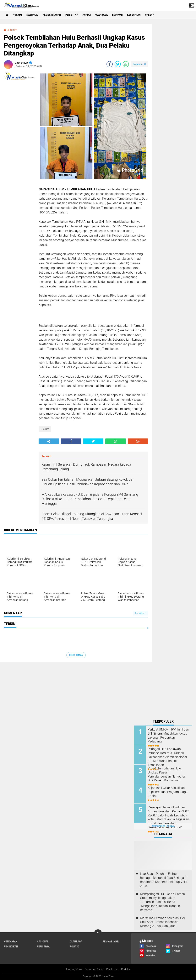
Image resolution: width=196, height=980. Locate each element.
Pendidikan (11, 946)
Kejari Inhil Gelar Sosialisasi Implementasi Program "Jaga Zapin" (168, 792)
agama (87, 15)
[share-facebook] (110, 64)
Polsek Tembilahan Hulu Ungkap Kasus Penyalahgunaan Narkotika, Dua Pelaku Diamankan (167, 774)
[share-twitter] (118, 64)
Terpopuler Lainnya (163, 826)
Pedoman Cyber (94, 969)
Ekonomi (117, 15)
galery (150, 15)
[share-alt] (49, 441)
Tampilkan (140, 613)
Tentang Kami (74, 969)
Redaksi (126, 969)
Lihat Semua (76, 655)
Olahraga (101, 15)
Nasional (32, 15)
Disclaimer (112, 969)
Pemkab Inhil (111, 941)
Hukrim (17, 15)
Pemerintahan (52, 15)
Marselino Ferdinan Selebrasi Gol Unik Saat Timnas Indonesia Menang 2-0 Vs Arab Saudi (162, 922)
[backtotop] (98, 933)
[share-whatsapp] (126, 64)
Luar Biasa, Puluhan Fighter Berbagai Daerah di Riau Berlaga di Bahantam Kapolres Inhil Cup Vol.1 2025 (164, 880)
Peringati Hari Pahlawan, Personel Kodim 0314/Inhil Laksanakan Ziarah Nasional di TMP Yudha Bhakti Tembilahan (167, 757)
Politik (74, 946)
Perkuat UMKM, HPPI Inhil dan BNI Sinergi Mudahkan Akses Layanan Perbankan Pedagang (168, 735)
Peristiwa (72, 15)
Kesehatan (134, 15)
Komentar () (139, 64)
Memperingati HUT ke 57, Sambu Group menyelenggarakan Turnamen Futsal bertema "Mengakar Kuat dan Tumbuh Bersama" (163, 902)
